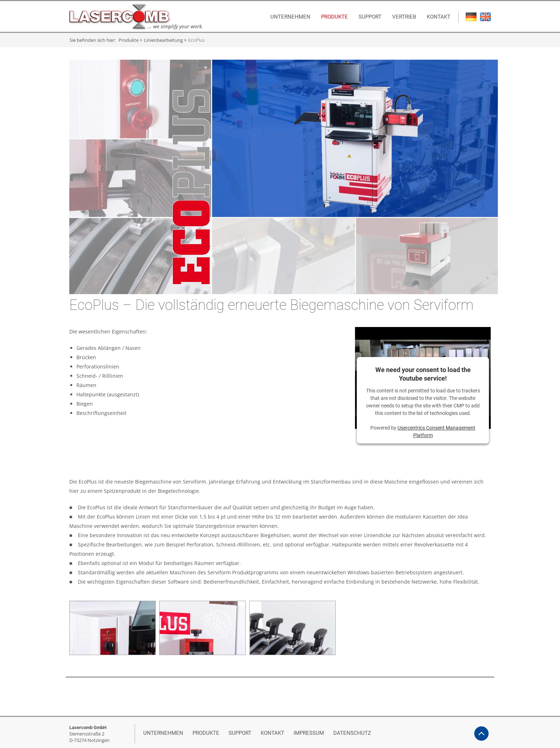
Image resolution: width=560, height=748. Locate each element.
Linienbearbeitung (163, 40)
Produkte (129, 40)
